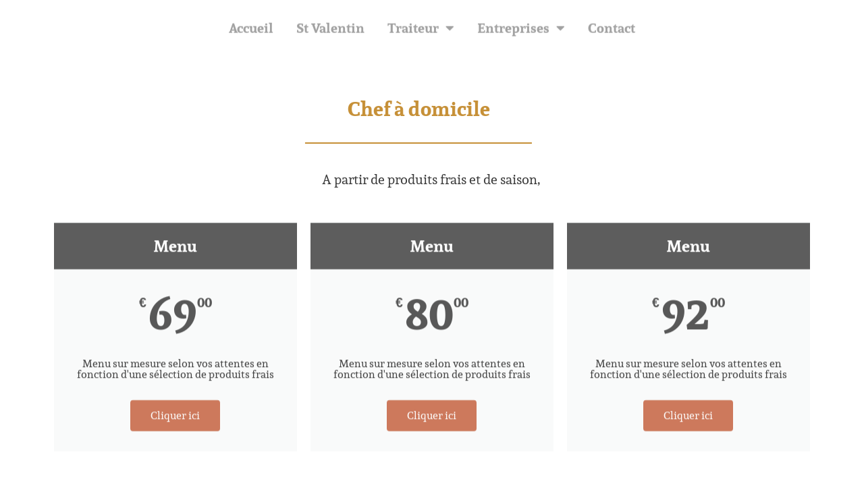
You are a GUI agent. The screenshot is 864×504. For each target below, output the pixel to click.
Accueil (251, 30)
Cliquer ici (175, 421)
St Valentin (330, 30)
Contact (612, 30)
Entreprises (521, 30)
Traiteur (421, 30)
